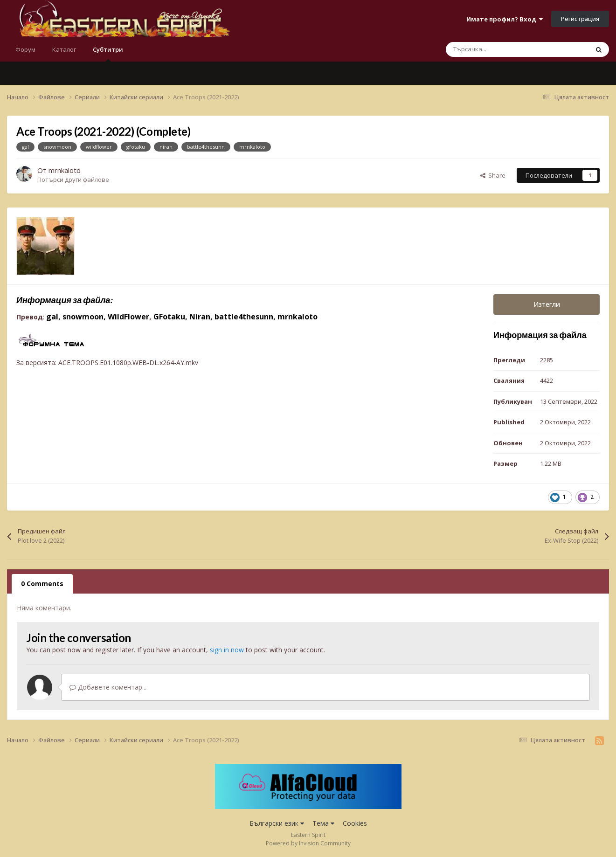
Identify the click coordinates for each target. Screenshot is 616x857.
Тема (323, 823)
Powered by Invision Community (308, 843)
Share (493, 175)
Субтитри (108, 53)
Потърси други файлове (73, 180)
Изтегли (547, 304)
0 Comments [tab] (42, 584)
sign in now (227, 650)
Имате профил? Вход (505, 19)
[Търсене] (498, 49)
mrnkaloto (65, 170)
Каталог (64, 49)
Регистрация (580, 19)
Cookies (355, 823)
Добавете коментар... (108, 687)
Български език (277, 823)
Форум (25, 49)
